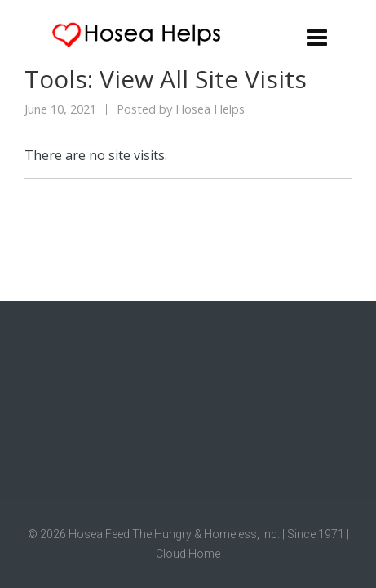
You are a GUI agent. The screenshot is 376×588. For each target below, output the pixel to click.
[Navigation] (317, 37)
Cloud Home (188, 554)
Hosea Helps (210, 109)
